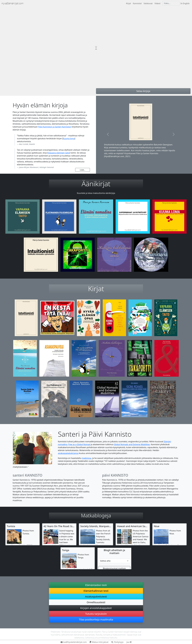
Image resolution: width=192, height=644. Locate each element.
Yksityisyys (117, 642)
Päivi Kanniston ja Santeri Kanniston (55, 127)
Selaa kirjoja (143, 91)
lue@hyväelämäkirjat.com (74, 642)
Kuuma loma (69, 138)
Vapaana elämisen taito (59, 153)
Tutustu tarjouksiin (96, 614)
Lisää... (83, 170)
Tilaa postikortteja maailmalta (96, 620)
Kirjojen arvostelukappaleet (96, 608)
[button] (108, 134)
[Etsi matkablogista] (114, 561)
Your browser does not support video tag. (96, 48)
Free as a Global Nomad (79, 444)
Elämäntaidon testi (96, 585)
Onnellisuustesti (96, 602)
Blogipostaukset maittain (114, 568)
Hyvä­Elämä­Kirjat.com (12, 3)
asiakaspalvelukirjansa (68, 453)
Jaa (129, 642)
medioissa (87, 458)
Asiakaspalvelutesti (96, 597)
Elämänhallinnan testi (96, 591)
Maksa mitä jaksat (99, 642)
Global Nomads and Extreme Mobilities (132, 444)
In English (185, 3)
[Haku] (171, 3)
